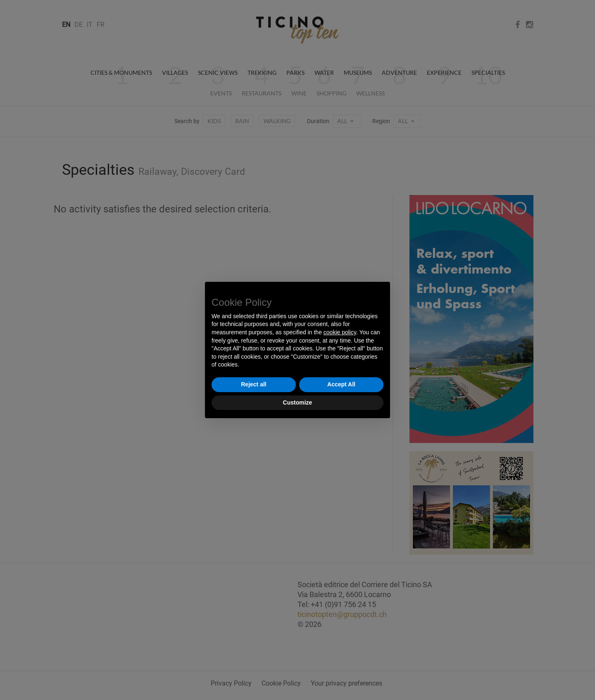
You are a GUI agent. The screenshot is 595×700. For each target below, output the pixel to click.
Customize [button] (298, 402)
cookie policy (340, 332)
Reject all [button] (253, 384)
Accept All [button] (341, 384)
